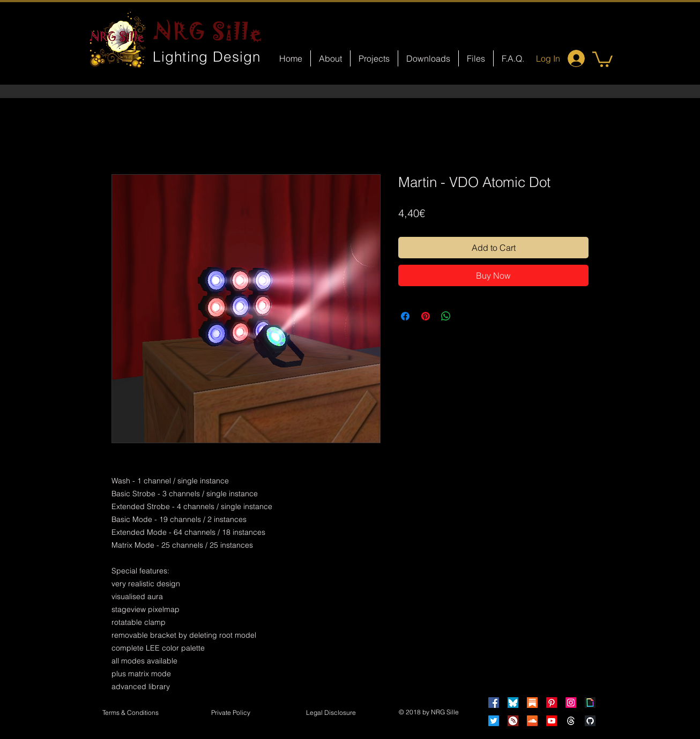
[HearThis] (513, 721)
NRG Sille (208, 31)
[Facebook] (494, 703)
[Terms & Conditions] (130, 713)
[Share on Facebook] (405, 316)
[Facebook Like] (360, 459)
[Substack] (532, 703)
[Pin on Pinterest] (426, 316)
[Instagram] (571, 703)
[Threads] (571, 721)
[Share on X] (466, 316)
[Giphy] (590, 703)
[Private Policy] (230, 713)
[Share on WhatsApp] (446, 316)
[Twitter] (494, 721)
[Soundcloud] (532, 721)
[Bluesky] (513, 703)
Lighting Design (207, 57)
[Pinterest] (552, 703)
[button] (602, 58)
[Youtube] (552, 721)
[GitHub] (590, 721)
